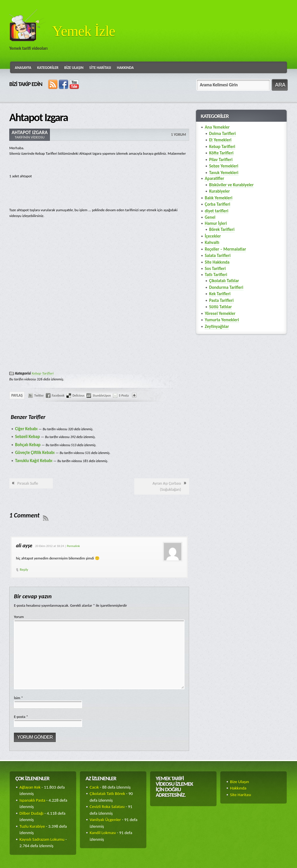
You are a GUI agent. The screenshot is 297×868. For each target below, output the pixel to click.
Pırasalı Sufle (28, 483)
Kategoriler (48, 68)
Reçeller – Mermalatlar (225, 249)
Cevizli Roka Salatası (107, 807)
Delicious (78, 396)
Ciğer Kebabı (26, 429)
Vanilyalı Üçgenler (105, 820)
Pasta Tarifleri (221, 300)
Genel (210, 217)
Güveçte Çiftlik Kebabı (35, 453)
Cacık (94, 787)
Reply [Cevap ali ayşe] (24, 569)
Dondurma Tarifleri (226, 287)
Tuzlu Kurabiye (32, 826)
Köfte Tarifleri (221, 153)
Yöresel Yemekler (220, 313)
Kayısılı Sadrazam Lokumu (42, 839)
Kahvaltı (212, 242)
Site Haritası (100, 68)
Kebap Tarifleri (43, 373)
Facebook (58, 396)
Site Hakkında (217, 262)
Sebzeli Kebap (28, 437)
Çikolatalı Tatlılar (224, 281)
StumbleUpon (102, 396)
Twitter (39, 396)
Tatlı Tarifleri (216, 275)
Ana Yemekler (217, 127)
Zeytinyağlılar (217, 327)
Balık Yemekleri (219, 198)
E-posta (21, 717)
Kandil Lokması (103, 833)
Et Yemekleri (220, 140)
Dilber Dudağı (31, 813)
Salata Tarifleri (218, 256)
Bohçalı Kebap (28, 445)
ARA (280, 85)
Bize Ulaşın (74, 68)
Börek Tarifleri (222, 229)
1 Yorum (179, 135)
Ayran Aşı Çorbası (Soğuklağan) (167, 486)
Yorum (19, 617)
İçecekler (213, 236)
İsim (18, 698)
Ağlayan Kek (30, 787)
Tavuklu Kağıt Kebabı (34, 461)
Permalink (74, 546)
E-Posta (124, 396)
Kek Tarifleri (220, 294)
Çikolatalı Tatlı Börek (107, 794)
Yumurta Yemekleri (222, 320)
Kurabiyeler (219, 191)
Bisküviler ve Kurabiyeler (231, 185)
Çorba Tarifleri (218, 204)
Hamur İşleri (216, 223)
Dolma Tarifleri (222, 134)
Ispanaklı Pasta (32, 800)
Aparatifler (214, 178)
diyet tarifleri (217, 211)
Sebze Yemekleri (224, 166)
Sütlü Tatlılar (220, 307)
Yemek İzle (84, 31)
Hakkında (125, 68)
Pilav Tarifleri (221, 160)
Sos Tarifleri (215, 269)
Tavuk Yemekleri (224, 173)
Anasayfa (23, 68)
